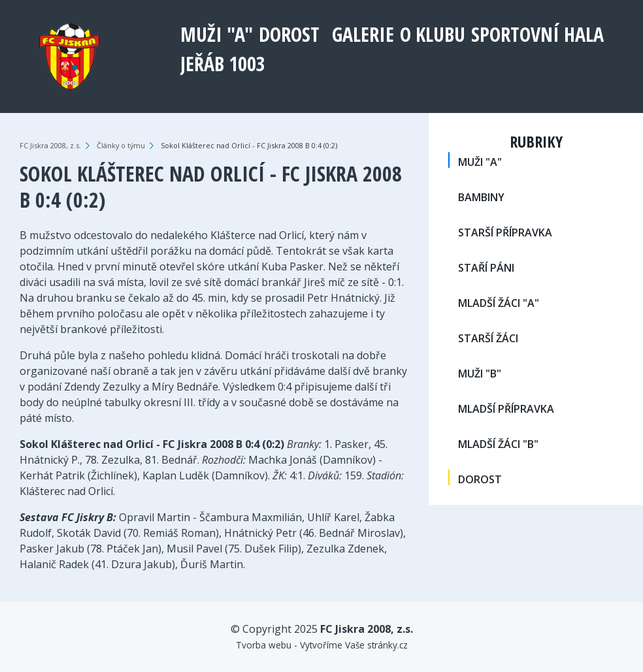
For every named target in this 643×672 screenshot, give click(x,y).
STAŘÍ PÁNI (486, 268)
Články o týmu (121, 145)
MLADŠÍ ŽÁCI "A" (499, 303)
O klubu (433, 34)
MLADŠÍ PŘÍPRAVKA (506, 409)
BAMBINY (481, 197)
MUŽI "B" (480, 374)
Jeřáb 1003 (223, 64)
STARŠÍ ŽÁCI (488, 338)
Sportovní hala (537, 34)
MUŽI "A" (217, 34)
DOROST (289, 34)
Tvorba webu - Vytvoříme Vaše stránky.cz (322, 645)
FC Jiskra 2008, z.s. (50, 145)
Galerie (363, 34)
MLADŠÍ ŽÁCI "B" (498, 444)
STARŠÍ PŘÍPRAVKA (505, 232)
